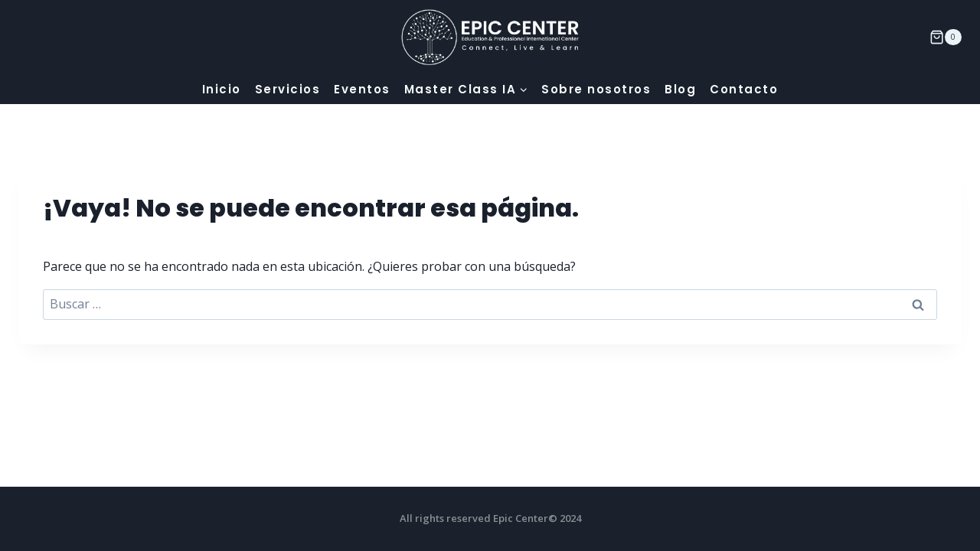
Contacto (744, 89)
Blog (680, 89)
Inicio (222, 89)
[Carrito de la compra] (946, 37)
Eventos (362, 89)
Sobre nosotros (596, 89)
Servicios (288, 89)
